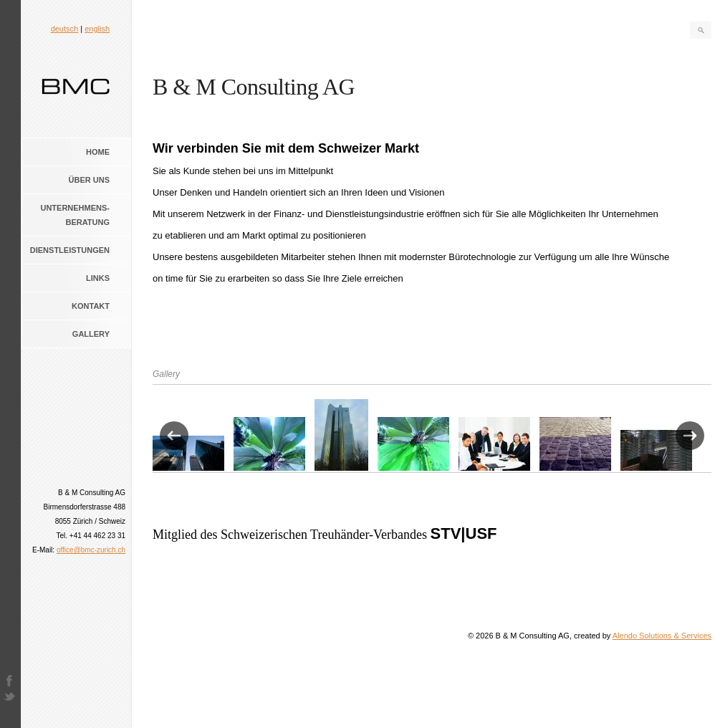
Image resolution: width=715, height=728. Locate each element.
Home (98, 152)
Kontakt (91, 306)
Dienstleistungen (70, 250)
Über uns (89, 180)
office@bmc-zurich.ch (91, 550)
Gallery (91, 334)
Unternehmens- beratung (75, 215)
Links (98, 278)
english (97, 29)
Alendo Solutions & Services (662, 636)
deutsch (65, 29)
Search (701, 30)
